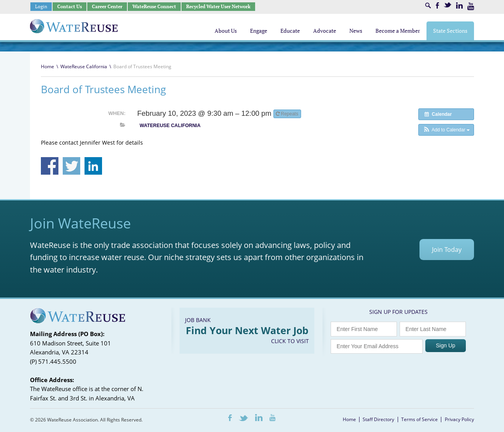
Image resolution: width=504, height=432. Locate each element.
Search (428, 5)
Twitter (448, 5)
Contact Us (70, 6)
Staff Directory (378, 419)
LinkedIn (459, 5)
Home (48, 66)
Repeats (288, 114)
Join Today (447, 250)
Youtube (471, 6)
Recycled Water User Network (218, 6)
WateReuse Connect (154, 6)
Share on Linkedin (93, 166)
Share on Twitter (71, 166)
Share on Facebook (50, 166)
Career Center (107, 6)
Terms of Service (419, 419)
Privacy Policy (459, 419)
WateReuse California (84, 66)
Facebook (437, 5)
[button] (446, 130)
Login (41, 6)
